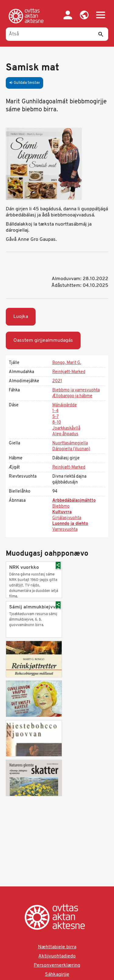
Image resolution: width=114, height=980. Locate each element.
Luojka (21, 317)
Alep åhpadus (65, 434)
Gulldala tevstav (24, 83)
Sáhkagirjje (57, 975)
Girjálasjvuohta (67, 518)
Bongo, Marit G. (67, 363)
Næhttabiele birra (57, 947)
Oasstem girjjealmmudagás (43, 340)
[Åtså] (57, 34)
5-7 (55, 417)
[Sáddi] (101, 34)
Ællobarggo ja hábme (72, 396)
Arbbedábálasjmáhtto (74, 501)
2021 (57, 381)
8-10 (57, 423)
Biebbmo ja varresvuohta (76, 390)
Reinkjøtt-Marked (69, 372)
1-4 (55, 411)
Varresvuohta (65, 530)
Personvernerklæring (57, 965)
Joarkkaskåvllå (66, 428)
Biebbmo (61, 506)
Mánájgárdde (65, 405)
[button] (84, 15)
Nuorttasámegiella (70, 443)
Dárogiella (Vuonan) (71, 449)
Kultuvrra (62, 512)
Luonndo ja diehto (70, 524)
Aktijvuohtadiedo (57, 956)
